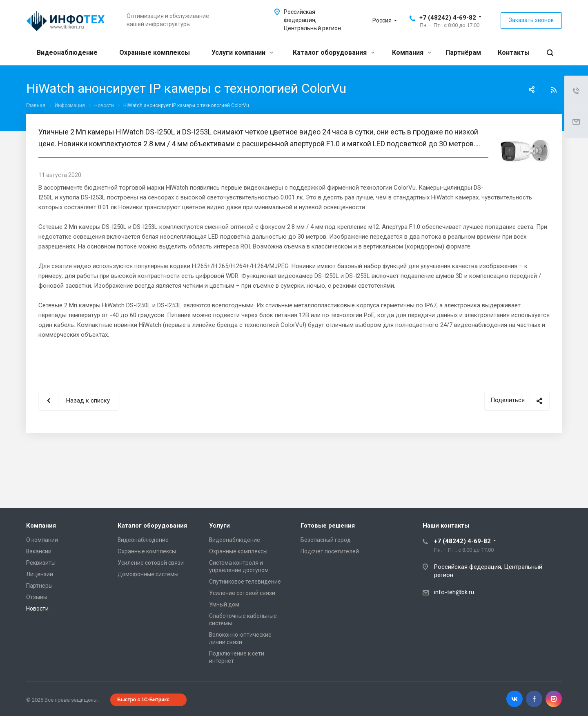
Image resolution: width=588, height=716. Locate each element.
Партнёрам (463, 53)
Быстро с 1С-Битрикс (143, 700)
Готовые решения (328, 526)
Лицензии (40, 574)
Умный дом (224, 604)
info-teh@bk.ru (454, 592)
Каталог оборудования (334, 53)
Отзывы (37, 597)
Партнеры (39, 586)
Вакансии (39, 551)
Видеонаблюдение (67, 53)
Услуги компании (242, 53)
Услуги (219, 526)
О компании (42, 540)
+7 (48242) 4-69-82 (448, 18)
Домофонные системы (148, 574)
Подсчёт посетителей (330, 551)
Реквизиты (41, 563)
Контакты (514, 53)
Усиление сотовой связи (151, 563)
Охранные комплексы (155, 53)
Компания (412, 53)
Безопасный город (326, 540)
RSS (554, 90)
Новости (37, 609)
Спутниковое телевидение (245, 582)
